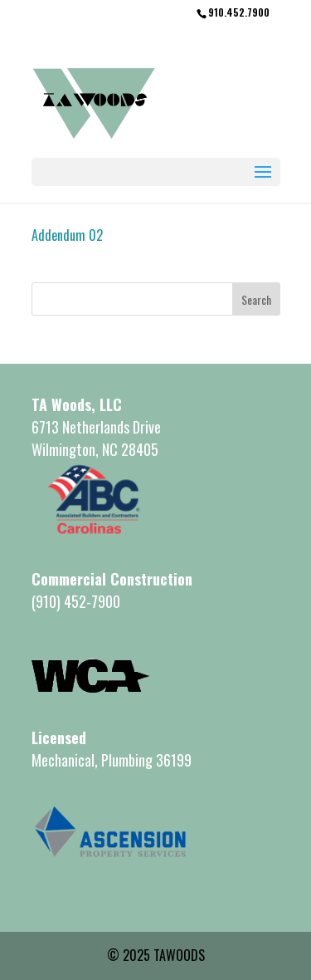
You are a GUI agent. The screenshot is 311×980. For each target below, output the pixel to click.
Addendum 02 (67, 235)
